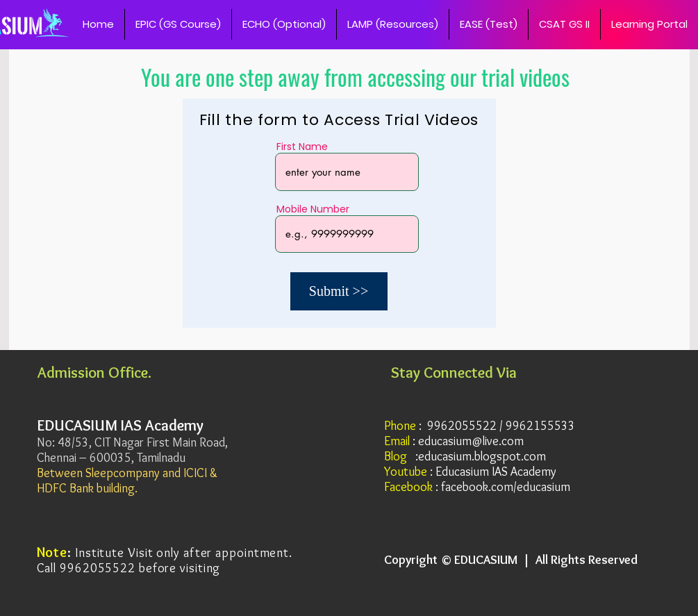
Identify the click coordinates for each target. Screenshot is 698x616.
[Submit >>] (339, 291)
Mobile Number (313, 209)
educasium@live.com (471, 441)
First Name (302, 147)
